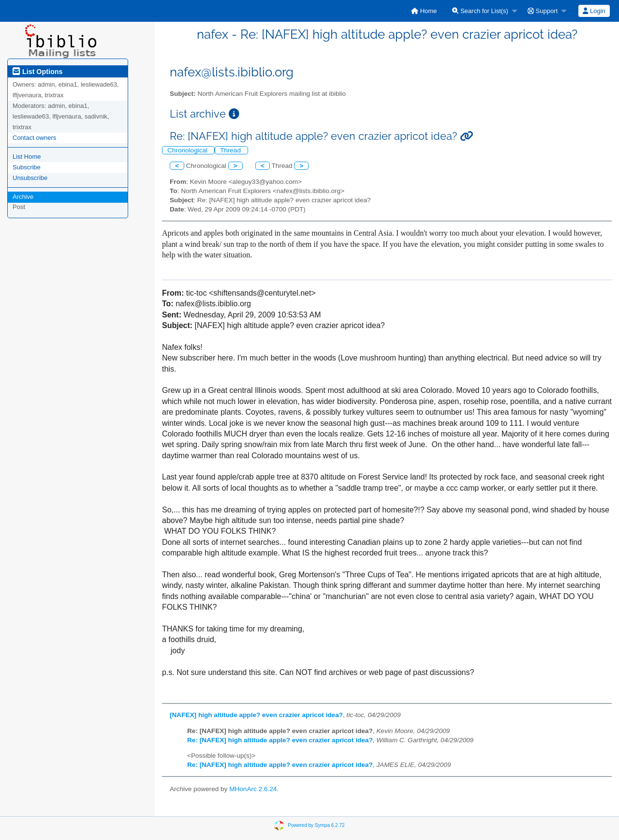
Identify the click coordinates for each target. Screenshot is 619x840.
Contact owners (34, 138)
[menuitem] (424, 11)
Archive (23, 197)
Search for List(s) (480, 11)
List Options (37, 72)
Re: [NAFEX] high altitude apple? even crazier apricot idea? (280, 740)
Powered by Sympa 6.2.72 (316, 825)
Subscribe (27, 167)
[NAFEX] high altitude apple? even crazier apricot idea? (256, 715)
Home (424, 11)
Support (543, 11)
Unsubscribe (30, 178)
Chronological (188, 150)
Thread (231, 150)
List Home (27, 157)
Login (594, 11)
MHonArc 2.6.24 (253, 789)
